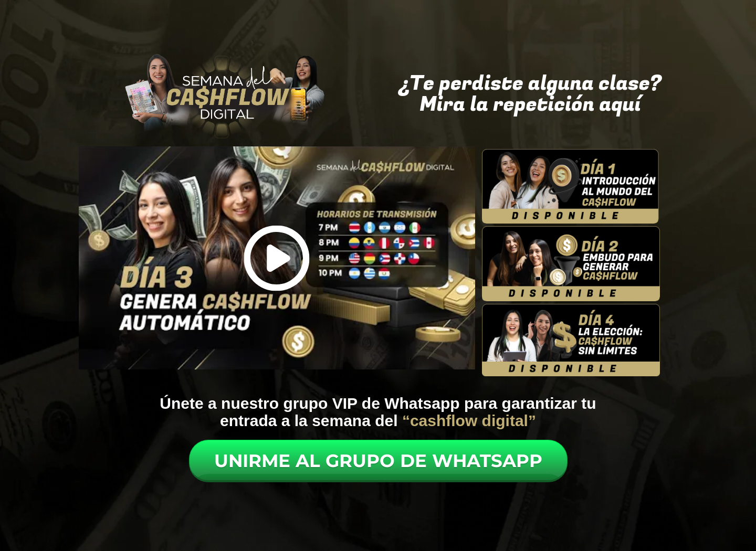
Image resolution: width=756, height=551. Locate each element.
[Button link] (378, 461)
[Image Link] (571, 186)
